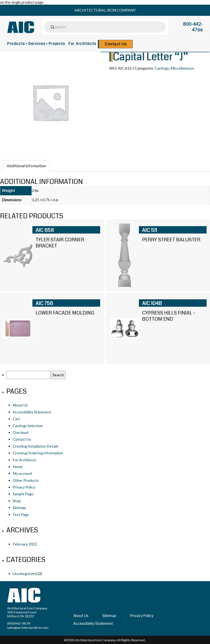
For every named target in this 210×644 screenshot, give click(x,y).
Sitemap (19, 508)
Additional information (26, 166)
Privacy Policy (24, 487)
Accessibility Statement (32, 412)
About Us (20, 405)
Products (16, 44)
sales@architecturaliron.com (28, 627)
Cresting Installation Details (36, 446)
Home (18, 467)
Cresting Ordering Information (38, 453)
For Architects (82, 44)
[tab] (26, 166)
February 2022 (25, 544)
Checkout (21, 432)
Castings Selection (28, 426)
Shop (17, 501)
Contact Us (116, 44)
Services (37, 44)
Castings (162, 68)
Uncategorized (25, 574)
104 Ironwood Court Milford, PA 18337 (22, 614)
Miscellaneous (182, 68)
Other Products (26, 480)
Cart (16, 419)
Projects (57, 44)
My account (22, 473)
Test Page (21, 514)
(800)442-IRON (19, 623)
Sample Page (23, 494)
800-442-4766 (193, 27)
